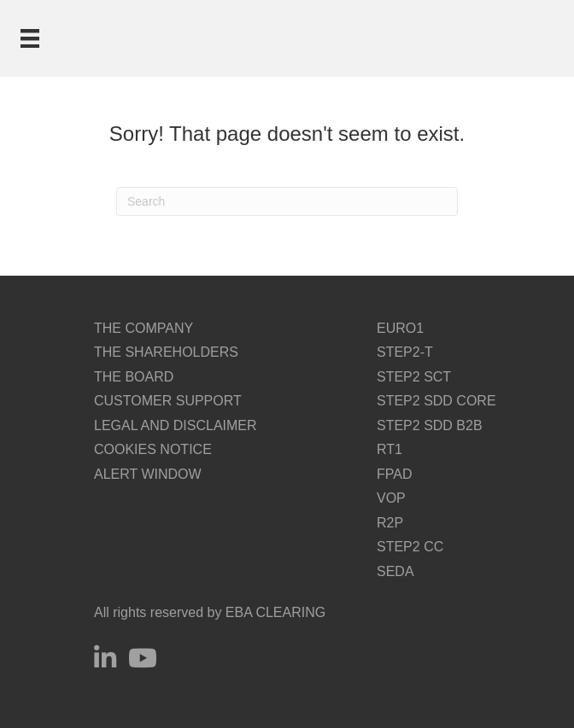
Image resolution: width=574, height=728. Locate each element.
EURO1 (400, 328)
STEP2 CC (410, 547)
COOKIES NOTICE (153, 449)
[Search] (287, 201)
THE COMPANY (143, 328)
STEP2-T (405, 352)
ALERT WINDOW (148, 474)
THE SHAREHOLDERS (166, 352)
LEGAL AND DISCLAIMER (176, 425)
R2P (390, 523)
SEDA (395, 571)
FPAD (394, 474)
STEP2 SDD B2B (430, 425)
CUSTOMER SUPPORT (168, 401)
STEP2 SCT (414, 377)
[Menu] (30, 38)
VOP (391, 498)
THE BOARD (134, 377)
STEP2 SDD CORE (436, 401)
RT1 (389, 449)
